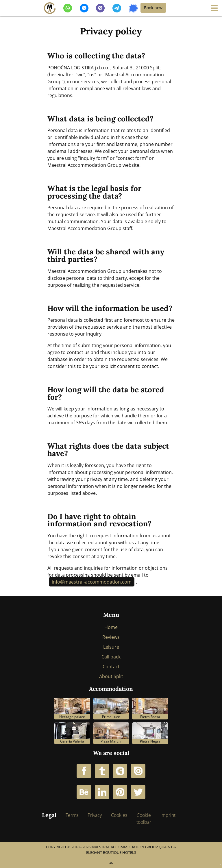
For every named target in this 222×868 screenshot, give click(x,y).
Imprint (168, 815)
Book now (153, 8)
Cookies (119, 815)
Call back (111, 657)
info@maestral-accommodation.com (92, 582)
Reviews (111, 637)
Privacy (95, 815)
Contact (111, 667)
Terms (72, 815)
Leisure (111, 647)
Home (111, 627)
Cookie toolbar (144, 819)
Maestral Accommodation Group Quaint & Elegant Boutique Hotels (131, 850)
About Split (111, 676)
